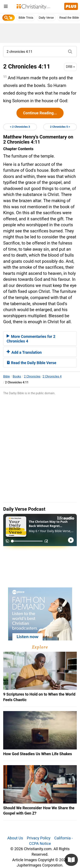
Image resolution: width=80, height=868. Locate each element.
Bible (7, 376)
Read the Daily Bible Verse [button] (31, 363)
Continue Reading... (40, 113)
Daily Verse (46, 18)
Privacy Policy (39, 838)
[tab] (40, 338)
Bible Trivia (26, 18)
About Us (15, 838)
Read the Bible (69, 18)
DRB (70, 67)
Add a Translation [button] (24, 352)
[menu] (6, 7)
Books (17, 376)
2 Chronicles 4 (52, 376)
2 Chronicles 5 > (60, 127)
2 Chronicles (32, 376)
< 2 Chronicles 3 (20, 127)
